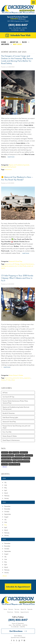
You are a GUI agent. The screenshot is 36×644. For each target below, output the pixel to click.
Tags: (3, 448)
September (8, 514)
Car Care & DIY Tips (8, 397)
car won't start (29, 455)
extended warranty (7, 461)
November (7, 509)
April (6, 490)
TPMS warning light (17, 458)
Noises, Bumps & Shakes (16, 375)
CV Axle (8, 380)
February (7, 496)
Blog (24, 42)
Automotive (8, 170)
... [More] (4, 467)
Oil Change (16, 264)
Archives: (5, 474)
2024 (4, 539)
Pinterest (22, 640)
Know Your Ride (7, 432)
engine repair (24, 452)
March (6, 493)
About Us (14, 42)
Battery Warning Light (14, 464)
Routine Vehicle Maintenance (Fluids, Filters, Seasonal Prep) (15, 402)
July (5, 482)
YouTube (19, 640)
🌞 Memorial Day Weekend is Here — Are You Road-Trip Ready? (17, 178)
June (6, 485)
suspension (27, 378)
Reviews (11, 609)
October (7, 512)
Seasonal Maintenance (27, 264)
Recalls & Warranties (9, 413)
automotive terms (18, 378)
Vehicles (17, 612)
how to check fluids (20, 266)
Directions (10, 612)
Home (4, 42)
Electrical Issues (19, 455)
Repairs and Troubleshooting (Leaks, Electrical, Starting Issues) (16, 408)
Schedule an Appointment (18, 587)
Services (17, 609)
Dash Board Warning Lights (10, 417)
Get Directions (16, 631)
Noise (13, 380)
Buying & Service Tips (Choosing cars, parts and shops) (16, 427)
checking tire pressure (7, 266)
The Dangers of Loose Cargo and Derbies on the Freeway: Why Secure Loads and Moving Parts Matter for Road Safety (17, 60)
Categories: (7, 388)
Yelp (17, 640)
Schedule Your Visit (20, 35)
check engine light (6, 458)
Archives (5, 44)
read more (11, 157)
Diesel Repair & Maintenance (11, 440)
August (6, 517)
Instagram (24, 640)
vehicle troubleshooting (8, 455)
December (7, 506)
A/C (10, 452)
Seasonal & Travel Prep (16, 261)
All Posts (5, 393)
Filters (15, 461)
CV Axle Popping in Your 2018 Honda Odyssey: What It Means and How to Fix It (17, 278)
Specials (30, 609)
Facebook (11, 640)
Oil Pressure (27, 458)
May (6, 488)
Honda (3, 380)
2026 (4, 478)
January (6, 498)
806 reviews (22, 19)
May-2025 (17, 44)
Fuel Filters (5, 464)
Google (14, 640)
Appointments (25, 612)
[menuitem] (5, 609)
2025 (4, 502)
